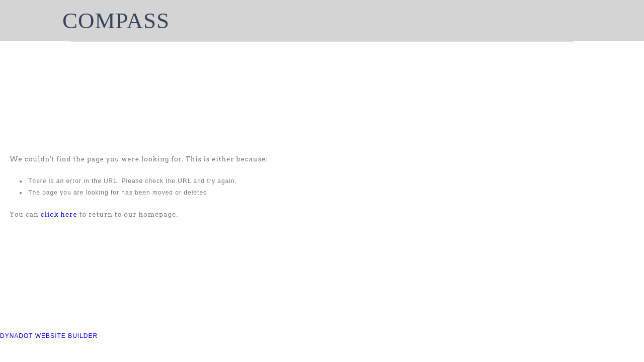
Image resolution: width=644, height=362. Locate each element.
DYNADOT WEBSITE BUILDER (49, 336)
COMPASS (116, 21)
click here (59, 214)
